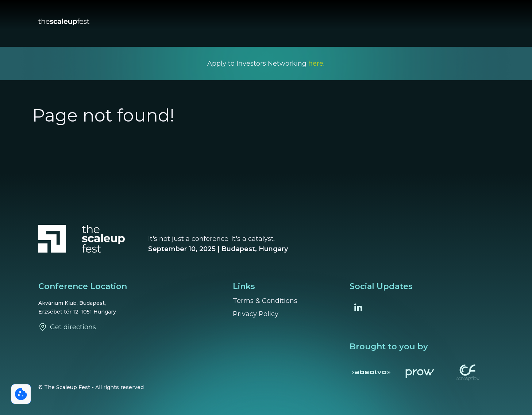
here (316, 64)
